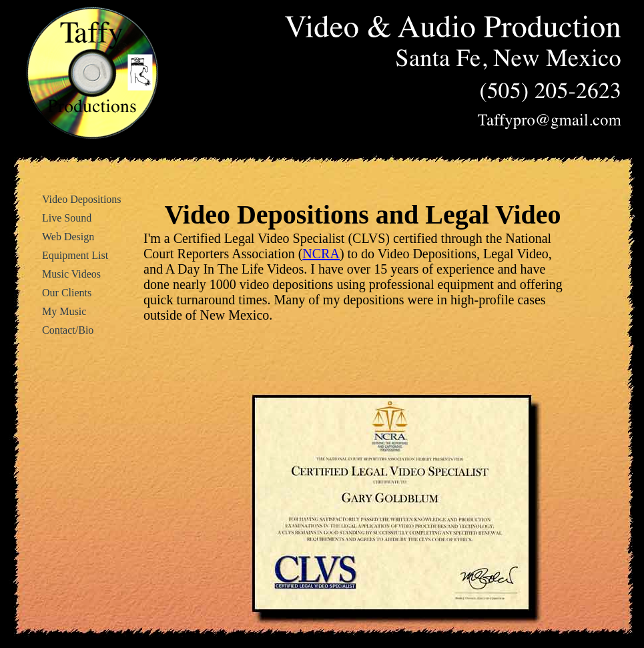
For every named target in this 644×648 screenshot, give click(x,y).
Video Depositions (82, 199)
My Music (64, 311)
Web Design (68, 237)
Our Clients (67, 293)
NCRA (321, 254)
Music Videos (71, 274)
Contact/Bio (68, 330)
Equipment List (75, 255)
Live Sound (67, 218)
